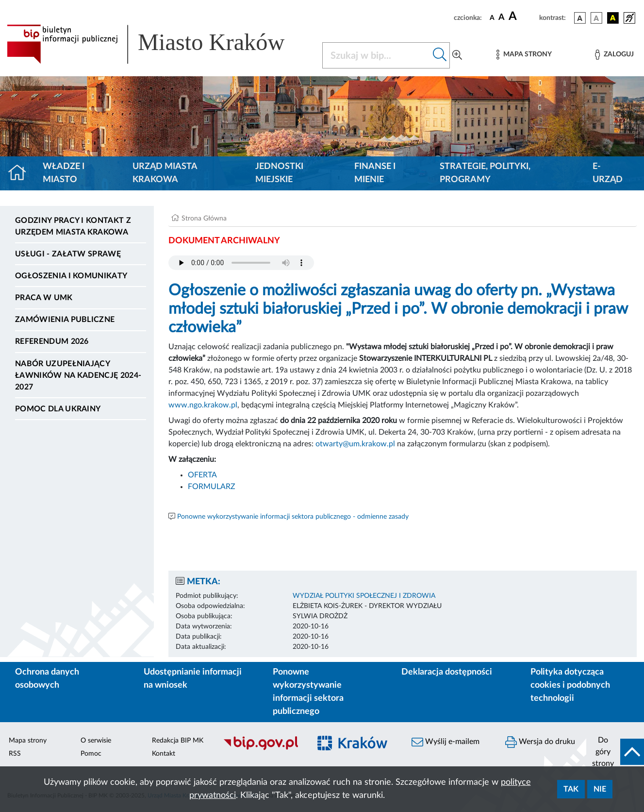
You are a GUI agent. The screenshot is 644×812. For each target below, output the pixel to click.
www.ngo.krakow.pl (203, 405)
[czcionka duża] (522, 17)
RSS (15, 754)
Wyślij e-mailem (446, 742)
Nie (600, 789)
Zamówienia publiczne (65, 320)
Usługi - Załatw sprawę (68, 254)
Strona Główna (204, 219)
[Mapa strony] (524, 55)
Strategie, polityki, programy (485, 173)
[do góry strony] (615, 752)
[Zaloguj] (614, 55)
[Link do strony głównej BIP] (159, 44)
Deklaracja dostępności (447, 672)
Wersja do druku (540, 742)
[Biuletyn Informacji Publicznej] (262, 749)
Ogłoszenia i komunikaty (71, 276)
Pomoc (91, 754)
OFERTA (202, 475)
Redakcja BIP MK (178, 741)
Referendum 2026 (52, 341)
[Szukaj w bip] (440, 55)
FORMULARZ (212, 487)
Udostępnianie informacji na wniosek (193, 679)
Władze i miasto (64, 173)
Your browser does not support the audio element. (241, 263)
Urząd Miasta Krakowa (165, 173)
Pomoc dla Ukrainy (58, 409)
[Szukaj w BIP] (376, 55)
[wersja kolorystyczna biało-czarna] (596, 18)
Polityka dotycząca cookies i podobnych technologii (570, 685)
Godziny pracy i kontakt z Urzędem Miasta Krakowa (73, 226)
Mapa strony (28, 741)
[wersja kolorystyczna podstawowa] (580, 18)
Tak (571, 789)
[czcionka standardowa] (492, 17)
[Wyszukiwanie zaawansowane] (457, 55)
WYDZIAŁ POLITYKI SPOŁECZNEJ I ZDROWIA (364, 596)
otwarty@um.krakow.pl (356, 444)
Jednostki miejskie (279, 173)
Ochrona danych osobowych (47, 679)
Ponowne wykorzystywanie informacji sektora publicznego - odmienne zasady (293, 517)
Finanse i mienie (375, 173)
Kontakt (164, 754)
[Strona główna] (21, 173)
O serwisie (96, 741)
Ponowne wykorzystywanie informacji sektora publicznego (308, 692)
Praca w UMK (44, 298)
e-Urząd (608, 173)
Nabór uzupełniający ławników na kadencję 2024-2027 (78, 375)
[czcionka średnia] (502, 18)
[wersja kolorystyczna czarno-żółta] (613, 18)
